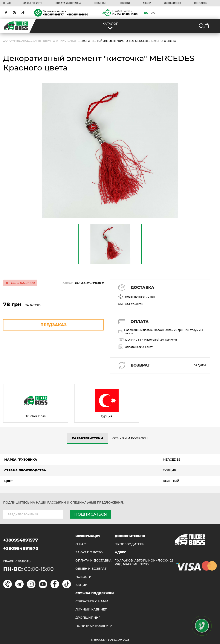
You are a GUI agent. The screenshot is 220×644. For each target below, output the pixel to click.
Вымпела (51, 41)
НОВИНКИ (100, 3)
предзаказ (53, 325)
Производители (130, 544)
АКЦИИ (147, 3)
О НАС (7, 3)
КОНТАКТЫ (201, 3)
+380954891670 (78, 14)
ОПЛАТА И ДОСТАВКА (68, 3)
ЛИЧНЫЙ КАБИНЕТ (91, 610)
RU (146, 13)
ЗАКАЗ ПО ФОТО (33, 3)
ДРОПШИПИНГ (173, 3)
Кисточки (68, 41)
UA (153, 13)
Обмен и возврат (91, 569)
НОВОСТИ (124, 3)
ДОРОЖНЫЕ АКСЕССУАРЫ (22, 41)
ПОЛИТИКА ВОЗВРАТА (94, 626)
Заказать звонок (55, 11)
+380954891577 (53, 14)
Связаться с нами (92, 601)
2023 (126, 640)
